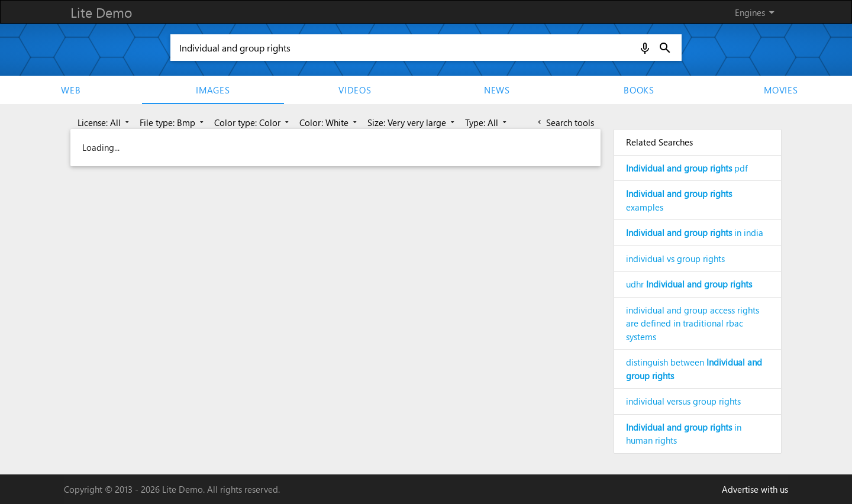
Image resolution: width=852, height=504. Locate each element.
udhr (689, 284)
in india (695, 232)
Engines (757, 12)
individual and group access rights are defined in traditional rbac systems (693, 323)
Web (71, 90)
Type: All (487, 122)
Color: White (329, 122)
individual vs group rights (675, 259)
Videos (355, 90)
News (497, 90)
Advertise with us (755, 489)
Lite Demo (101, 12)
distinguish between (694, 369)
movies (781, 90)
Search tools (565, 122)
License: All (104, 122)
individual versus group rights (683, 401)
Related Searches (659, 142)
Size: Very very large (412, 122)
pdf (687, 168)
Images (213, 90)
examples (679, 200)
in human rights (684, 434)
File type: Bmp (173, 122)
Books (639, 90)
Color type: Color (253, 122)
